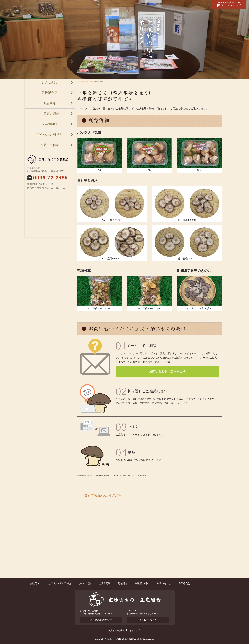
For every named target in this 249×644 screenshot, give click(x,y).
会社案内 (50, 62)
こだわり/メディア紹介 (50, 72)
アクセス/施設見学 (50, 135)
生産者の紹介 (50, 114)
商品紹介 (50, 103)
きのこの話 (50, 82)
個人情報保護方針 (117, 630)
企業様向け (50, 124)
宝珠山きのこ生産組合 (86, 81)
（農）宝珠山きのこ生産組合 (101, 496)
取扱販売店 (50, 93)
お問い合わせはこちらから (168, 371)
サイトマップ (134, 630)
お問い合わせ (50, 145)
